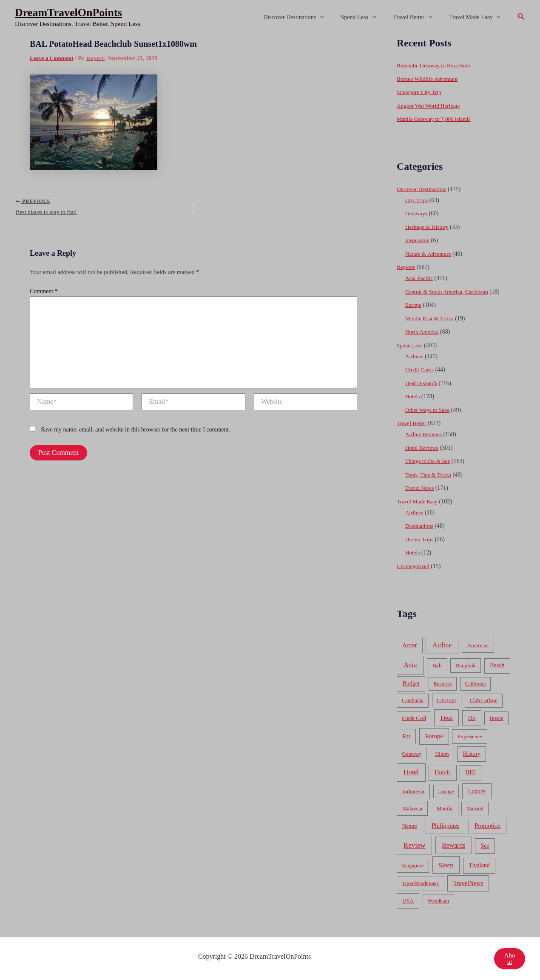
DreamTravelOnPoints (68, 13)
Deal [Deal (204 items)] (447, 718)
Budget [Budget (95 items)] (411, 684)
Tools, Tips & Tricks (430, 475)
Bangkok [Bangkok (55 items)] (466, 665)
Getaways (417, 213)
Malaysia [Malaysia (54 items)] (412, 808)
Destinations (420, 526)
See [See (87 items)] (485, 846)
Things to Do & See (429, 461)
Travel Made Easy (477, 17)
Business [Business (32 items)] (443, 684)
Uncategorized (414, 566)
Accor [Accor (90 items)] (409, 645)
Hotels (413, 396)
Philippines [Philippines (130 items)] (445, 826)
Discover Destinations (311, 17)
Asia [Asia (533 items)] (410, 665)
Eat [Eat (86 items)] (406, 736)
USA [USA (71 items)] (408, 901)
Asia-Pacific (420, 278)
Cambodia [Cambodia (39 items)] (413, 700)
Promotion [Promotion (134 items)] (487, 826)
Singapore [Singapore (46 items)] (413, 866)
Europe (414, 305)
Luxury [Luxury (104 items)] (476, 791)
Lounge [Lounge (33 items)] (446, 791)
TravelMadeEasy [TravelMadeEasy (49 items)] (421, 883)
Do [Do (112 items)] (472, 718)
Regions (406, 267)
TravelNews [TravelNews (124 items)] (468, 883)
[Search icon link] (521, 17)
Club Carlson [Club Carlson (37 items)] (484, 700)
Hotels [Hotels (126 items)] (443, 772)
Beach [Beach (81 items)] (497, 665)
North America (423, 332)
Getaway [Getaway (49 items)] (412, 754)
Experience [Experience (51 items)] (470, 737)
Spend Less (371, 17)
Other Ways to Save (429, 410)
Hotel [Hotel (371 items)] (411, 772)
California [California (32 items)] (476, 684)
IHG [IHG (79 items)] (470, 773)
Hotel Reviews (423, 448)
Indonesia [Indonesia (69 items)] (413, 791)
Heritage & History (428, 227)
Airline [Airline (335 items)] (442, 645)
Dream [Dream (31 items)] (496, 718)
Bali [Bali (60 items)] (437, 665)
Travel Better (420, 17)
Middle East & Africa (431, 319)
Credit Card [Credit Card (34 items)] (414, 718)
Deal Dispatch (422, 383)
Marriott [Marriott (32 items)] (475, 809)
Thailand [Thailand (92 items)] (479, 865)
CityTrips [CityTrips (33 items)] (446, 700)
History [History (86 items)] (472, 754)
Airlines (415, 356)
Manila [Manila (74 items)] (444, 808)
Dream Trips (420, 539)
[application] (338, 17)
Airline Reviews (425, 434)
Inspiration (418, 240)
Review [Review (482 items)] (414, 845)
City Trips (417, 200)
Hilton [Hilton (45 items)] (442, 754)
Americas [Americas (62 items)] (477, 645)
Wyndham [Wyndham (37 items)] (438, 901)
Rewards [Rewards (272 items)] (453, 845)
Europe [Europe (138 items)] (434, 736)
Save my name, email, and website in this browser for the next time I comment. (136, 433)
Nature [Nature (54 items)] (410, 826)
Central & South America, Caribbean (449, 292)
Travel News (420, 488)
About (509, 959)
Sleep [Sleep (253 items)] (446, 865)
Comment (44, 294)
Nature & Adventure (429, 254)
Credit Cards (420, 370)
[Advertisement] (270, 99)
